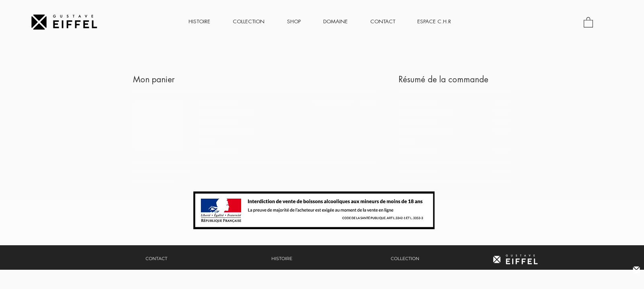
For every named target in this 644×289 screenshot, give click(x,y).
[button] (588, 22)
